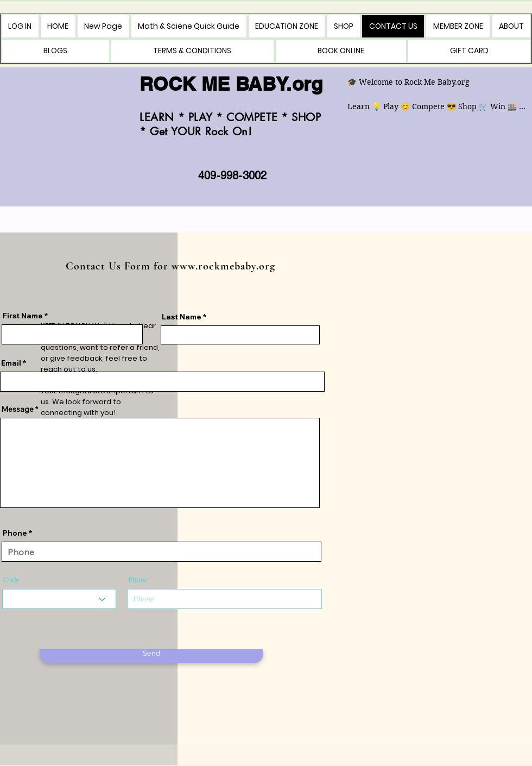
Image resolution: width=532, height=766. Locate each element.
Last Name (182, 317)
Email (11, 363)
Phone (15, 533)
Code (11, 580)
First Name (23, 316)
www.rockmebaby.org (223, 266)
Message (17, 409)
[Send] (151, 654)
